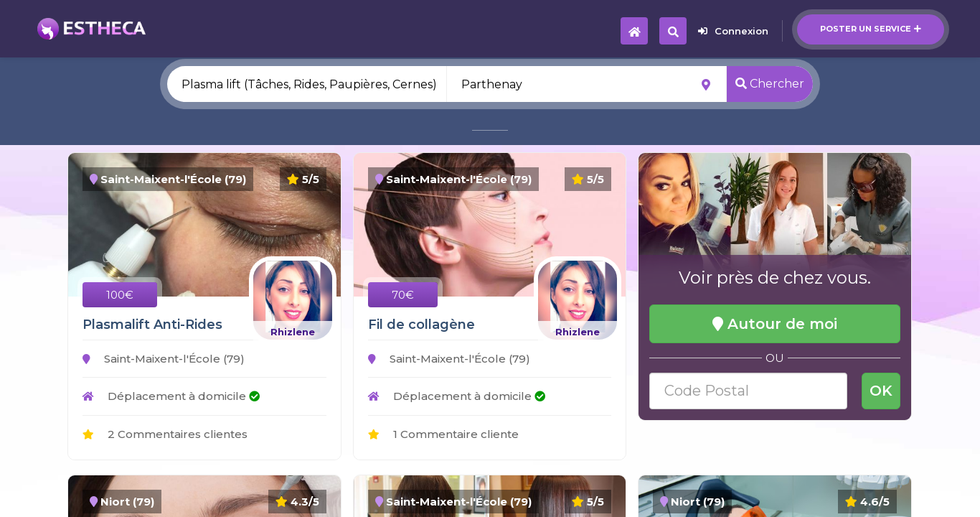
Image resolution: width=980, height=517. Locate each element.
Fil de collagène (421, 325)
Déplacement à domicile (171, 396)
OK (881, 391)
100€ (120, 295)
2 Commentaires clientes (165, 434)
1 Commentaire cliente (443, 434)
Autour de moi (775, 324)
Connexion (733, 31)
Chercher (770, 84)
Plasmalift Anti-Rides (152, 325)
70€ (403, 295)
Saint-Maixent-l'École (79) (164, 359)
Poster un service (871, 29)
